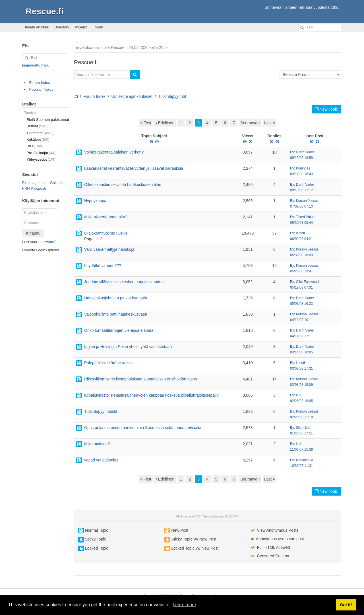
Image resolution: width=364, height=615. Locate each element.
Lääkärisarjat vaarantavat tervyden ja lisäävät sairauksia (134, 168)
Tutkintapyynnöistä (101, 411)
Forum (98, 27)
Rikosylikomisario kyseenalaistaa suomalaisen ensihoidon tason (141, 379)
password (46, 242)
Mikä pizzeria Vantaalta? (106, 217)
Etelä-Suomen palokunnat (48, 120)
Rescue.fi (45, 11)
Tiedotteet (40, 133)
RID (35, 146)
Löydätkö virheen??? (103, 266)
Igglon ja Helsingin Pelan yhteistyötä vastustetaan (128, 347)
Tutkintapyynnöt (172, 96)
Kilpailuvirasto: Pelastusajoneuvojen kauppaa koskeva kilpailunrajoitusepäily (151, 395)
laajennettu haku (36, 65)
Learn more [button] (184, 605)
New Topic (326, 109)
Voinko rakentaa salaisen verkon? (114, 152)
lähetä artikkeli (37, 27)
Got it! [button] (346, 605)
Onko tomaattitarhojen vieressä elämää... (120, 330)
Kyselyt (81, 27)
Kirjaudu (33, 233)
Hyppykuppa (95, 201)
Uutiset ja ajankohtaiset (132, 96)
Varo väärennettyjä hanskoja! (110, 249)
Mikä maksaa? (97, 444)
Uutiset (37, 126)
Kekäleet (38, 139)
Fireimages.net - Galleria (42, 183)
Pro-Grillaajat (42, 153)
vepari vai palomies (101, 460)
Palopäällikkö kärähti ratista (108, 363)
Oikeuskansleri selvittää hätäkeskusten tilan (123, 185)
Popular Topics (41, 89)
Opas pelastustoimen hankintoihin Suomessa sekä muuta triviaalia (143, 428)
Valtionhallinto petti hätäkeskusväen (116, 314)
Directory (62, 27)
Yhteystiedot (41, 159)
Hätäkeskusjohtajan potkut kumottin (116, 298)
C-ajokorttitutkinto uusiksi (106, 233)
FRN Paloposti (34, 188)
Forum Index (95, 96)
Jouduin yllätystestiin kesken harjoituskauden (124, 282)
